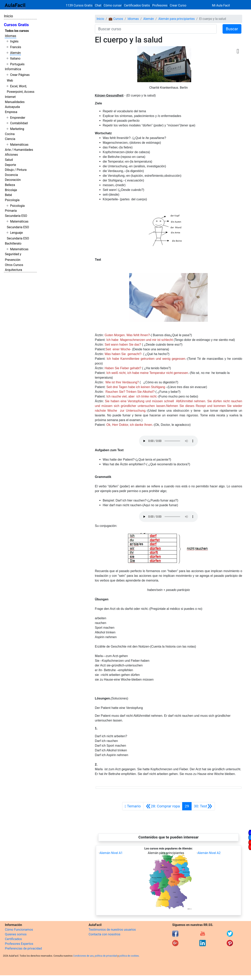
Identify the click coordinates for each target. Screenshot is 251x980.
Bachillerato (13, 243)
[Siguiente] (203, 806)
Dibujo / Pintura (16, 170)
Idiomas (10, 36)
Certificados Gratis (137, 5)
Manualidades (15, 102)
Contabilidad (19, 123)
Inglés (14, 41)
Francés (15, 47)
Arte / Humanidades (19, 150)
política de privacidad (106, 956)
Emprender (18, 118)
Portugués (17, 64)
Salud (9, 160)
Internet (10, 97)
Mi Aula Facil (221, 5)
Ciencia (10, 139)
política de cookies (129, 956)
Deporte (10, 165)
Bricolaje (11, 190)
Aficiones (11, 155)
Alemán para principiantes (176, 19)
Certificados (13, 939)
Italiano (15, 58)
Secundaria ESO (16, 216)
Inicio (8, 16)
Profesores (160, 5)
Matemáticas (19, 145)
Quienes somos (16, 934)
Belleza (10, 185)
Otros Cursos (14, 265)
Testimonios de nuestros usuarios (112, 930)
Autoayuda (12, 107)
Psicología (12, 200)
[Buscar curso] (156, 29)
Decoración (13, 180)
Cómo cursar (113, 5)
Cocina (10, 134)
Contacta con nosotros (105, 934)
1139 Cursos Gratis (80, 5)
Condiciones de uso (83, 956)
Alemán (15, 53)
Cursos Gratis (16, 25)
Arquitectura (13, 270)
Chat (98, 5)
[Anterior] (163, 806)
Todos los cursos (17, 31)
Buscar (232, 29)
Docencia (11, 175)
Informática (13, 69)
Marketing (17, 129)
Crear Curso (178, 5)
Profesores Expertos (19, 944)
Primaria (11, 211)
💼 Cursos (116, 19)
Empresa (11, 112)
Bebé (8, 195)
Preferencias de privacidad (23, 948)
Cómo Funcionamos (19, 930)
